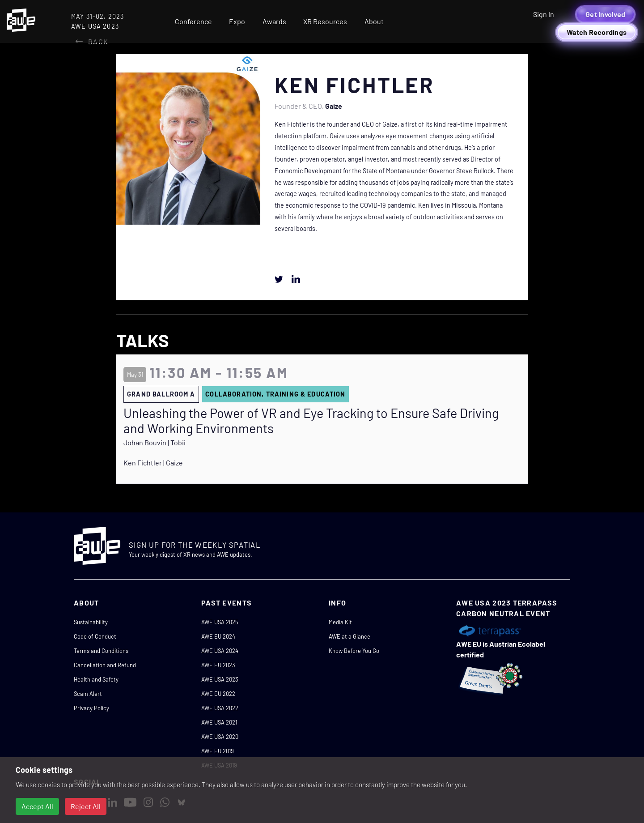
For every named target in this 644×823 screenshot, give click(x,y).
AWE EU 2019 (218, 751)
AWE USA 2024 (220, 651)
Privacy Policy (91, 708)
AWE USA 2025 (220, 622)
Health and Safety (96, 679)
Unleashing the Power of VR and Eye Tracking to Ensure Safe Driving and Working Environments (311, 421)
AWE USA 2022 (220, 708)
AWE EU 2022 (218, 694)
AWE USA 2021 (219, 722)
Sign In (544, 14)
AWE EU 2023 (218, 665)
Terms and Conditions (101, 651)
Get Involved (605, 14)
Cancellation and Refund (105, 665)
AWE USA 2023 (220, 679)
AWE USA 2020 (220, 737)
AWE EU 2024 (218, 636)
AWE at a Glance (350, 636)
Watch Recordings (597, 32)
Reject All (86, 806)
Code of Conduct (95, 636)
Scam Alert (88, 694)
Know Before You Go (354, 651)
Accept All (37, 806)
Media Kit (340, 622)
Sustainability (91, 622)
